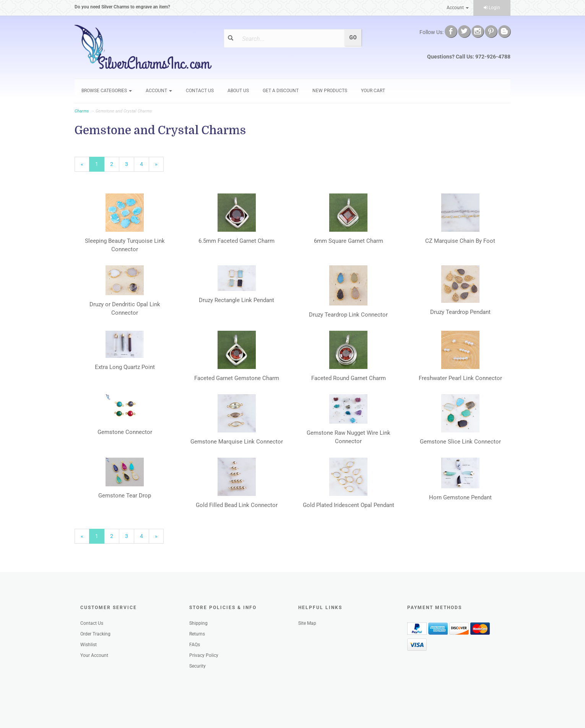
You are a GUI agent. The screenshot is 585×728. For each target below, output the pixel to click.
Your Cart (373, 91)
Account (458, 8)
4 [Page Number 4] (145, 164)
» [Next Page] (159, 166)
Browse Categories (107, 91)
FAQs (195, 645)
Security (197, 666)
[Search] (290, 39)
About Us (238, 91)
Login (492, 8)
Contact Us (200, 91)
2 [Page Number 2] (115, 164)
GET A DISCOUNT (281, 91)
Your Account (94, 655)
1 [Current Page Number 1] (100, 166)
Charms (82, 111)
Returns (197, 634)
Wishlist (89, 645)
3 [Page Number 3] (130, 164)
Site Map (307, 623)
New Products (330, 91)
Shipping (198, 623)
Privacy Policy (204, 655)
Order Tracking (95, 634)
